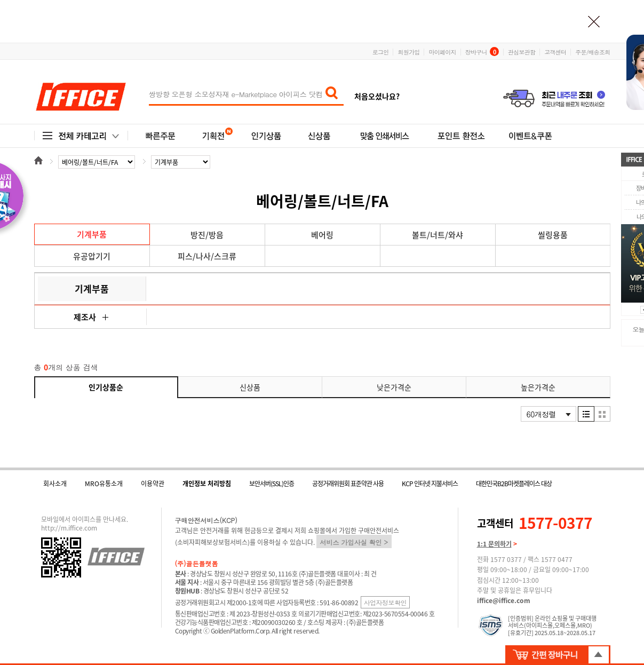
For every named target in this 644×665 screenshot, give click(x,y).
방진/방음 (207, 235)
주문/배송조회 (593, 52)
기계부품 (92, 234)
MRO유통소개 (104, 484)
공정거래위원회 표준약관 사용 (348, 484)
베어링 (322, 235)
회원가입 (408, 52)
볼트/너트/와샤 (438, 235)
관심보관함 (522, 52)
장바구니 (482, 52)
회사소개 (55, 484)
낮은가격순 (394, 387)
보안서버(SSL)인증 (272, 484)
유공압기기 (92, 256)
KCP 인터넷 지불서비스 (430, 484)
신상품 (250, 387)
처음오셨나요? (377, 96)
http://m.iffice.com (69, 528)
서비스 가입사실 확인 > (354, 542)
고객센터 (555, 52)
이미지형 (602, 414)
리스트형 (586, 414)
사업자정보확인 (385, 602)
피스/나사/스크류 (207, 256)
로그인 (381, 52)
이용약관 (153, 484)
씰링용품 (553, 235)
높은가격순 (538, 387)
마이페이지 (442, 52)
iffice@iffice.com (504, 600)
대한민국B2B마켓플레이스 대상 (514, 484)
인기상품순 (106, 387)
